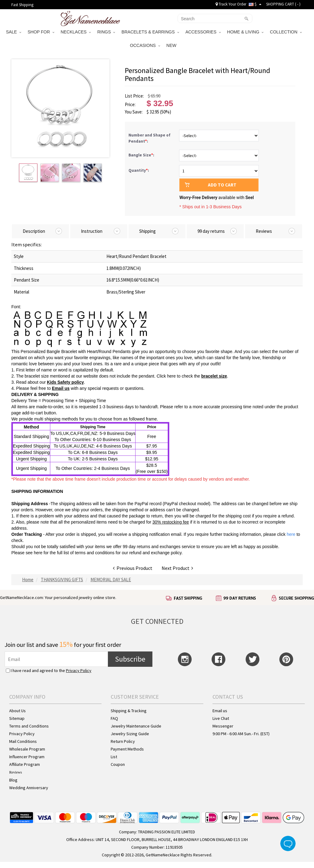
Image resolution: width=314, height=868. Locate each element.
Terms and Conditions (29, 726)
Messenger (223, 726)
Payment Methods (127, 749)
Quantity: (139, 170)
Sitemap (17, 718)
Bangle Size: (142, 155)
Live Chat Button (288, 843)
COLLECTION (286, 32)
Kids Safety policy (65, 382)
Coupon (118, 764)
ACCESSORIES (203, 32)
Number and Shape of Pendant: (149, 138)
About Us (17, 711)
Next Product (177, 568)
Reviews (15, 772)
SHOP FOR (41, 32)
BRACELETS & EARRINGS (150, 32)
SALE (13, 32)
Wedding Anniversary (29, 788)
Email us (61, 388)
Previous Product (133, 568)
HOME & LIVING (245, 32)
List (114, 757)
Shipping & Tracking (129, 711)
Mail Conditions (23, 741)
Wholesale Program (27, 749)
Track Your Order (231, 4)
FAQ (114, 718)
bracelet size (214, 376)
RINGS (106, 32)
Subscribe (130, 659)
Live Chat (221, 718)
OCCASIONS (145, 45)
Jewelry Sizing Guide (130, 734)
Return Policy (123, 741)
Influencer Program (27, 757)
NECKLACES (76, 32)
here (38, 553)
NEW (172, 45)
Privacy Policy (79, 670)
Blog (13, 780)
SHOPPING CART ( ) (283, 4)
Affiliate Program (25, 764)
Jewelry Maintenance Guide (136, 726)
